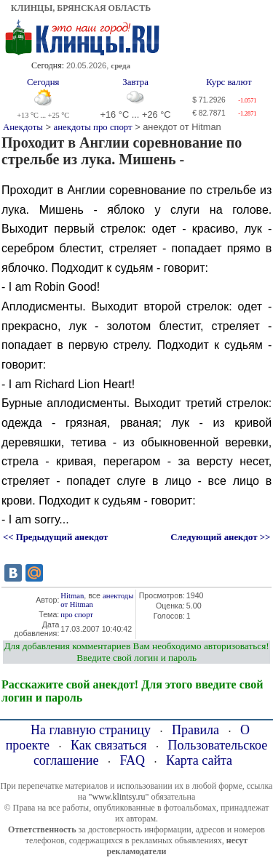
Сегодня (43, 82)
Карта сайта (199, 760)
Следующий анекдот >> (220, 537)
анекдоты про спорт (93, 127)
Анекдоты (23, 127)
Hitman (72, 596)
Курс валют (229, 82)
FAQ (132, 760)
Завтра (135, 82)
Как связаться (109, 745)
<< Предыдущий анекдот (55, 537)
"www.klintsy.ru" (118, 797)
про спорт (77, 615)
